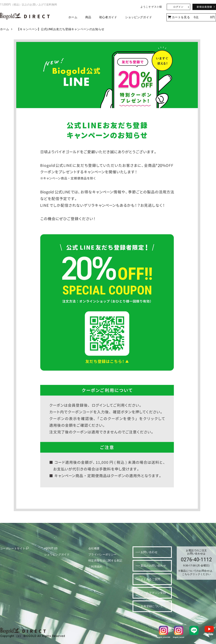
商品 (88, 17)
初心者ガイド (108, 17)
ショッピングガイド (139, 17)
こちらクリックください (196, 574)
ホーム (73, 17)
